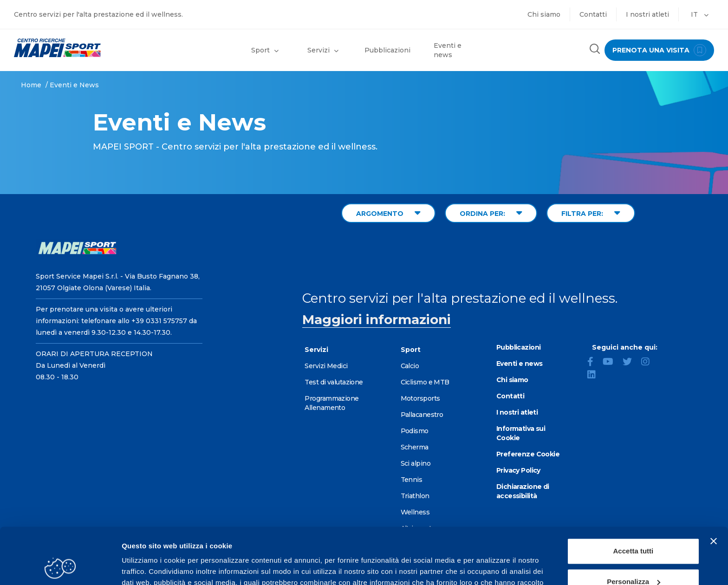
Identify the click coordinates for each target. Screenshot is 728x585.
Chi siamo (544, 14)
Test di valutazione (334, 382)
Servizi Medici (326, 366)
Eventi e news (448, 50)
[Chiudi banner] (714, 488)
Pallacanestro (422, 415)
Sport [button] (265, 50)
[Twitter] (631, 363)
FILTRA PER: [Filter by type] (591, 213)
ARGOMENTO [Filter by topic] (388, 213)
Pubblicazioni (387, 50)
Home (31, 85)
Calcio (410, 366)
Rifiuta (634, 559)
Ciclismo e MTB (425, 382)
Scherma (415, 447)
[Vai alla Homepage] (91, 48)
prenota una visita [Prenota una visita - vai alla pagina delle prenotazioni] (659, 50)
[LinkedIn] (595, 376)
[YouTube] (612, 363)
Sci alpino (416, 463)
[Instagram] (649, 363)
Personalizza (634, 529)
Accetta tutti (634, 498)
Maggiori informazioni (377, 319)
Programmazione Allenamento (331, 403)
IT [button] (700, 14)
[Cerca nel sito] (595, 50)
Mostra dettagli (147, 567)
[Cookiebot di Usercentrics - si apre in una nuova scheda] (60, 567)
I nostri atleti (647, 14)
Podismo (415, 431)
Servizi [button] (323, 50)
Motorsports (420, 398)
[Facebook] (594, 363)
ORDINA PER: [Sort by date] (491, 213)
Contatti (593, 14)
